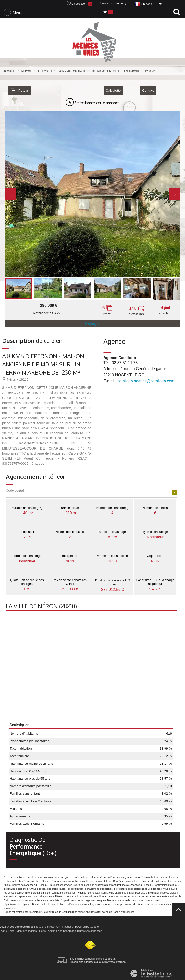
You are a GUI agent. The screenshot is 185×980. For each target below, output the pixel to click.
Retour (20, 89)
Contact (148, 89)
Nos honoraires (67, 929)
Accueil (9, 71)
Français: (147, 4)
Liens (42, 929)
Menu (16, 12)
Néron (26, 71)
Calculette (113, 89)
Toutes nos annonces (89, 929)
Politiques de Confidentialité (62, 911)
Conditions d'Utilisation (96, 911)
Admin (52, 929)
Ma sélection (80, 3)
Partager (92, 322)
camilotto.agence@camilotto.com (146, 380)
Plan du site (7, 929)
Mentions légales (26, 929)
